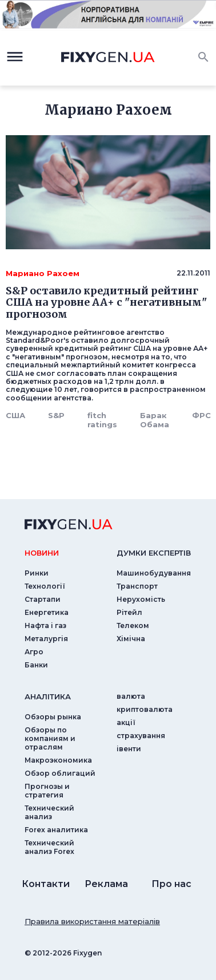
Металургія (46, 639)
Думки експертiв (154, 553)
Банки (36, 665)
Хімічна (131, 639)
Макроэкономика (58, 760)
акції (126, 722)
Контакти (46, 884)
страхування (141, 736)
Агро (34, 652)
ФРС (201, 415)
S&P (56, 415)
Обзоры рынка (53, 717)
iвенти (129, 749)
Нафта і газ (45, 625)
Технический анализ (49, 812)
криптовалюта (145, 709)
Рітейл (129, 612)
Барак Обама (155, 420)
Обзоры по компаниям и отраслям (50, 738)
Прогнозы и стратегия (47, 791)
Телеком (133, 625)
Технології (45, 586)
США (15, 415)
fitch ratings (102, 420)
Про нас (171, 884)
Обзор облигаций (60, 773)
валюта (131, 696)
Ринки (37, 573)
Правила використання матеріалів (92, 921)
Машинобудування (154, 573)
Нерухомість (141, 599)
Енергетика (47, 612)
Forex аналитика (56, 830)
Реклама (106, 884)
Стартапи (43, 599)
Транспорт (137, 586)
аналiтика (48, 696)
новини (42, 553)
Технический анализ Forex (49, 847)
